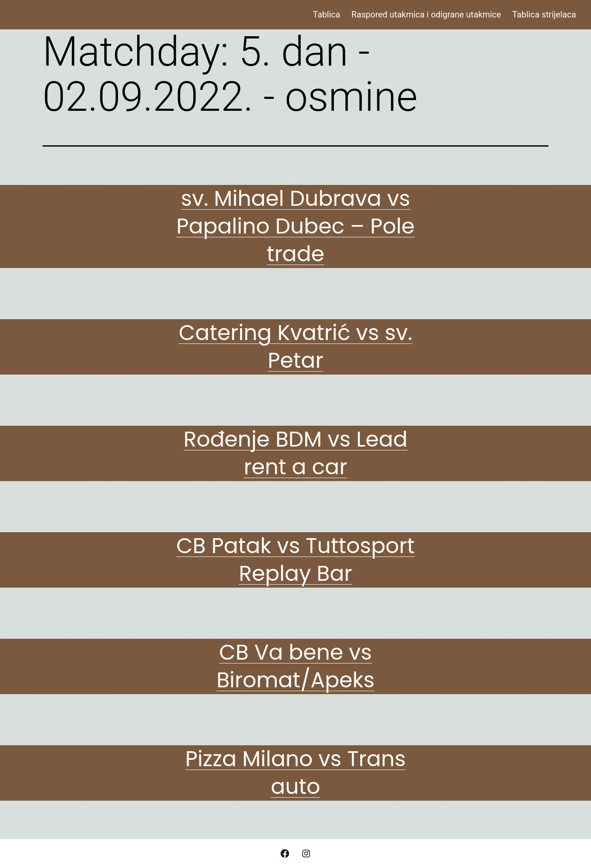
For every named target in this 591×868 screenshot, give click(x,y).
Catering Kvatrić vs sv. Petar (296, 347)
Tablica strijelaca (544, 14)
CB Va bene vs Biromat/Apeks (295, 666)
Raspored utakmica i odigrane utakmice (426, 14)
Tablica (327, 14)
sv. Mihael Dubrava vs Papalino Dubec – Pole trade (295, 226)
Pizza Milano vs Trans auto (295, 773)
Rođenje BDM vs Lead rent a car (295, 453)
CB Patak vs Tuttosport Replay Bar (295, 560)
